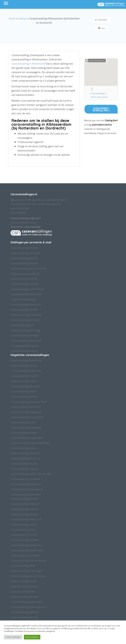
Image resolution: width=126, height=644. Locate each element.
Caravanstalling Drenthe (24, 248)
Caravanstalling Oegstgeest (26, 412)
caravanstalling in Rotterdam (28, 64)
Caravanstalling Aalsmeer (25, 555)
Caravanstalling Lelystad (24, 469)
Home (12, 18)
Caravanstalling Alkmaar (24, 617)
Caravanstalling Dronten (24, 540)
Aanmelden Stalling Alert (101, 109)
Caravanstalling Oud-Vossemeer (29, 402)
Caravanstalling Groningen (26, 494)
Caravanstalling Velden (24, 391)
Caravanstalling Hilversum (25, 458)
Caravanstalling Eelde (23, 566)
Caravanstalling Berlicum (25, 597)
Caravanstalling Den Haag (25, 330)
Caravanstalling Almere (24, 381)
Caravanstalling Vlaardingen (26, 571)
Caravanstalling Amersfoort (26, 519)
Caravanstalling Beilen (23, 591)
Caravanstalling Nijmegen (25, 335)
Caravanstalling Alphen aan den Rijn (31, 474)
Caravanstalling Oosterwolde (27, 417)
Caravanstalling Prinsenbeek (27, 489)
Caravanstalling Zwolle (24, 299)
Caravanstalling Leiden (23, 448)
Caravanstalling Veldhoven (26, 484)
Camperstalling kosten (23, 222)
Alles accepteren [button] (32, 637)
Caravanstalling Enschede (25, 479)
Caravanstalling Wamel (24, 433)
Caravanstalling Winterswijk (26, 427)
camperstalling (32, 227)
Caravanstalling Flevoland (25, 253)
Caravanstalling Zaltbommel (27, 602)
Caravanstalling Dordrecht (25, 320)
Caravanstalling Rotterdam (26, 304)
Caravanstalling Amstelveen (26, 315)
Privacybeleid (18, 212)
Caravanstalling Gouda (23, 464)
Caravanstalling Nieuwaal (25, 386)
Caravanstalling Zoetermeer (26, 360)
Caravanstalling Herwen (24, 586)
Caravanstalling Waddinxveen (27, 550)
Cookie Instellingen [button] (13, 637)
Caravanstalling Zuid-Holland (27, 289)
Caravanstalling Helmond (25, 453)
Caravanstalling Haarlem (24, 346)
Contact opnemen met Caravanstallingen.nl (35, 204)
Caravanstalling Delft (22, 325)
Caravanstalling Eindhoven (26, 371)
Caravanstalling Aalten (23, 422)
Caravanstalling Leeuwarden (27, 438)
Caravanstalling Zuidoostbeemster (30, 443)
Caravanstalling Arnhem (24, 351)
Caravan (22, 18)
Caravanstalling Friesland (25, 504)
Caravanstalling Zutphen (24, 376)
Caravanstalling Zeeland (24, 284)
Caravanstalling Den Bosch (26, 341)
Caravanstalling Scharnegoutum (29, 607)
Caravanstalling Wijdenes (25, 612)
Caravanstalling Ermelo (24, 581)
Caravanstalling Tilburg (24, 366)
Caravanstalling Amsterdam (26, 294)
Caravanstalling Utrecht (24, 279)
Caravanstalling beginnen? (26, 218)
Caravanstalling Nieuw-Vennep (28, 576)
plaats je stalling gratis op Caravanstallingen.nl (39, 200)
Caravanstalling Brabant (24, 263)
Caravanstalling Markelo (24, 397)
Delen (102, 28)
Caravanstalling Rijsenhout (26, 407)
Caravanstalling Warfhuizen (26, 545)
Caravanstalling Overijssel (25, 274)
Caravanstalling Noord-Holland (28, 268)
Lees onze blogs (20, 208)
